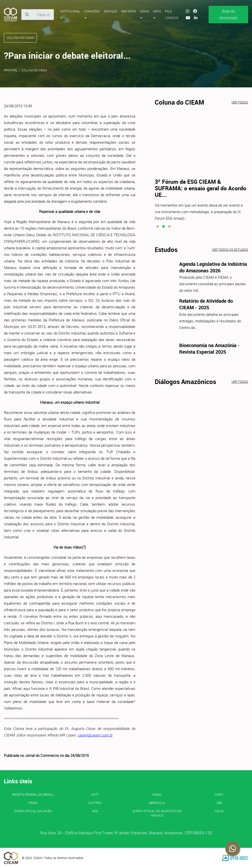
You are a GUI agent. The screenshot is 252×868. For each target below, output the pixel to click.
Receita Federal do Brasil (33, 794)
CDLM (219, 811)
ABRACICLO (157, 803)
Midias (145, 14)
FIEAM (33, 803)
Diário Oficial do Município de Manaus (157, 813)
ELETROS (95, 803)
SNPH (219, 794)
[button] (158, 226)
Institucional (70, 14)
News (157, 14)
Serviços (110, 11)
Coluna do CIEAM (34, 70)
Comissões (92, 14)
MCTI (95, 794)
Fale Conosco (172, 14)
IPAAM (157, 794)
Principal (11, 70)
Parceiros (129, 11)
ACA (95, 811)
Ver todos (240, 102)
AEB (219, 803)
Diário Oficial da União (33, 811)
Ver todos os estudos (230, 250)
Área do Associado (228, 14)
